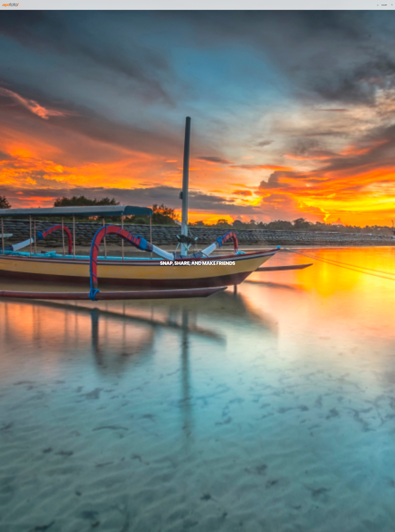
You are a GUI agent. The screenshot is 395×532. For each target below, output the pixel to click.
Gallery (384, 5)
